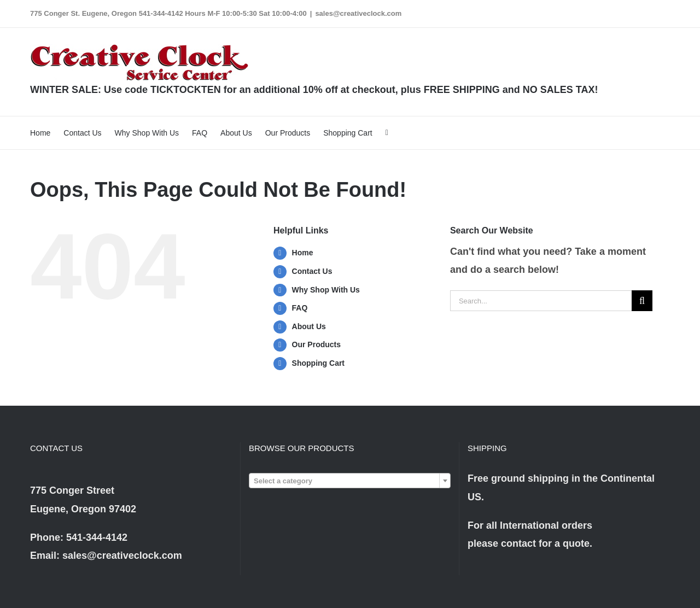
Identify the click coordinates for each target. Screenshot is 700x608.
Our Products (316, 344)
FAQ (300, 308)
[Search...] (541, 301)
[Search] (642, 301)
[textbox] (350, 481)
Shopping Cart (318, 363)
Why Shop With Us (326, 290)
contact (518, 543)
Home (303, 253)
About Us (309, 326)
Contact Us (312, 271)
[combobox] (350, 481)
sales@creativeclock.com (358, 13)
